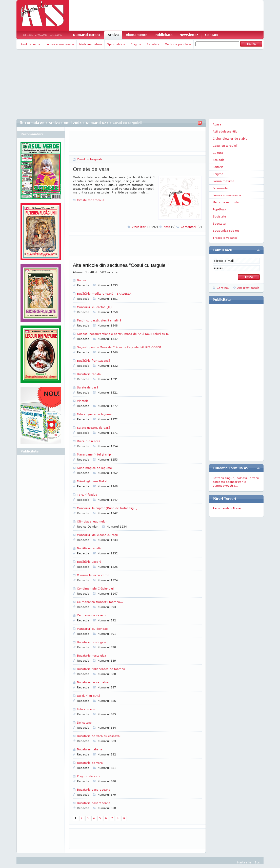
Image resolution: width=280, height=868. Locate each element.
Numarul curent (86, 35)
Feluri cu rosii (87, 709)
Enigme (136, 44)
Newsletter (189, 35)
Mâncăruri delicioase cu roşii (97, 535)
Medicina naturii (91, 44)
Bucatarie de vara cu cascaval (99, 736)
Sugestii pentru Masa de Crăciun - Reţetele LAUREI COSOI (119, 347)
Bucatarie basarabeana (94, 789)
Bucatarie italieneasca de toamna (101, 669)
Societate (219, 216)
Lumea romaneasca (60, 44)
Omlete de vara (91, 169)
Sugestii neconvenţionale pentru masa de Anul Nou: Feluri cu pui (124, 334)
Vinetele (83, 401)
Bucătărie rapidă (89, 374)
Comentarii (191, 227)
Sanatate (153, 44)
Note (169, 227)
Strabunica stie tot (226, 231)
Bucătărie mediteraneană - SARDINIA (104, 294)
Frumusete (220, 188)
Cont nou (223, 288)
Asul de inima (31, 44)
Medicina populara (178, 44)
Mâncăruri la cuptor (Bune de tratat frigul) (107, 508)
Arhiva (113, 35)
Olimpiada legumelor (92, 521)
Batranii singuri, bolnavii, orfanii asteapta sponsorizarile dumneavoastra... (236, 482)
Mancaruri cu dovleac (92, 629)
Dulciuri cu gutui (88, 696)
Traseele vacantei (225, 238)
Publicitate (163, 35)
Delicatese (84, 722)
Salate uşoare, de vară (94, 428)
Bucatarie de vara (90, 763)
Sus (257, 862)
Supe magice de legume (94, 468)
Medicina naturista (226, 202)
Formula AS (35, 123)
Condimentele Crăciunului (95, 588)
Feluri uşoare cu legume (94, 414)
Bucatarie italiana (89, 749)
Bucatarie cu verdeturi (93, 682)
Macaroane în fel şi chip (94, 454)
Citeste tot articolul (91, 200)
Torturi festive (87, 495)
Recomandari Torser (227, 508)
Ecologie (219, 160)
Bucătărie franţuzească (94, 361)
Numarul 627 (97, 123)
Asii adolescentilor (226, 131)
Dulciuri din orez (89, 441)
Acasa (217, 124)
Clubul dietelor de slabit (230, 138)
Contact (212, 35)
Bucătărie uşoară (89, 562)
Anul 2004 (73, 123)
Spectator (220, 223)
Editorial (218, 167)
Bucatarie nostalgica (92, 642)
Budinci (82, 280)
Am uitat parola (248, 288)
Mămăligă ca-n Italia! (92, 481)
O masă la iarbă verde (93, 575)
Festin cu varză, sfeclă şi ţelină (99, 320)
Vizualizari (145, 227)
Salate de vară (88, 387)
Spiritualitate (116, 44)
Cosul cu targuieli (89, 159)
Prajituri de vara (89, 776)
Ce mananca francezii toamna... (100, 602)
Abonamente (137, 35)
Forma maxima (224, 181)
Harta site (244, 862)
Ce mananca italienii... (93, 615)
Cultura (218, 153)
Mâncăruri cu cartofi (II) (94, 307)
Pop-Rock (219, 209)
